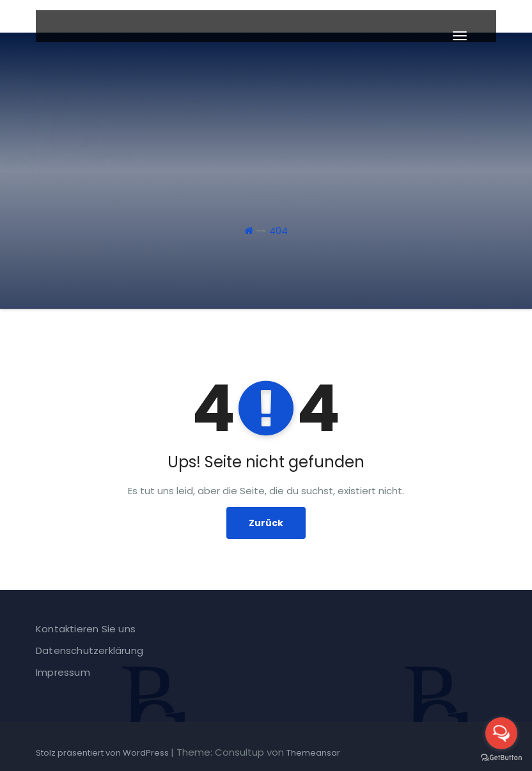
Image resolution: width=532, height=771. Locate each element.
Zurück (266, 523)
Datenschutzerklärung (90, 650)
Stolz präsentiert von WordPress (103, 753)
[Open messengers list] (501, 733)
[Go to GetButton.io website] (501, 758)
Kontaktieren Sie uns (86, 629)
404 (278, 230)
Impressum (63, 672)
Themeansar (313, 753)
